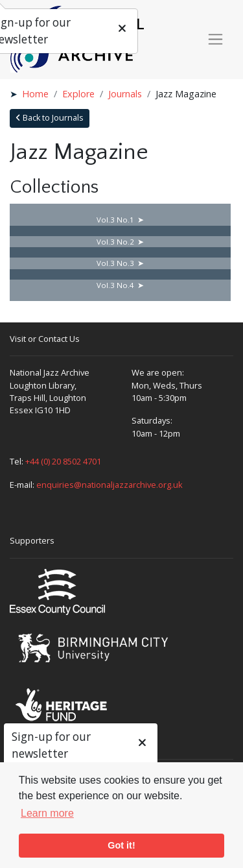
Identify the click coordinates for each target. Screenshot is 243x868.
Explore (78, 94)
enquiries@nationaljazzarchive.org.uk (110, 485)
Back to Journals (50, 118)
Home (35, 94)
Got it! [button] (121, 845)
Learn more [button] (47, 813)
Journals (125, 94)
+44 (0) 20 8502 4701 (63, 461)
